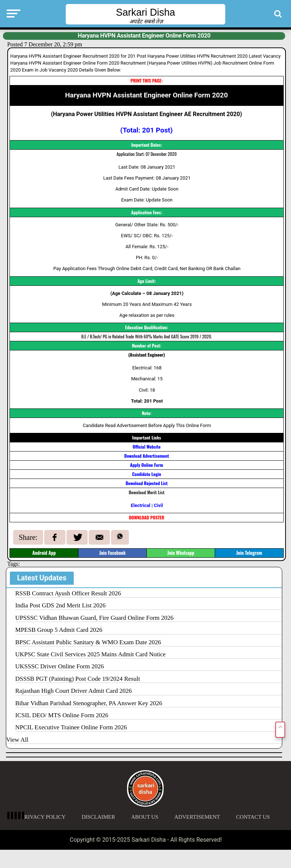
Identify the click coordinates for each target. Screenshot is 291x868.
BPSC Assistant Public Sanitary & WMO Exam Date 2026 (88, 642)
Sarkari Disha (145, 12)
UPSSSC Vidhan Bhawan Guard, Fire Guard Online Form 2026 (95, 618)
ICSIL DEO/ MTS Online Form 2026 (62, 715)
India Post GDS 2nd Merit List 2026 (60, 605)
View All (17, 740)
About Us (145, 817)
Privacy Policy (43, 817)
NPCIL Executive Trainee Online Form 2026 (71, 727)
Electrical (140, 505)
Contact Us (253, 817)
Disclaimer (99, 817)
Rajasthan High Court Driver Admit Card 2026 (74, 691)
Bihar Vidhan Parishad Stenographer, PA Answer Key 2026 (89, 703)
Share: (28, 537)
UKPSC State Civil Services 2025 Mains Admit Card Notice (91, 654)
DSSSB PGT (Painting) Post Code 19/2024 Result (78, 679)
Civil (158, 505)
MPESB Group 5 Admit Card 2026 (59, 630)
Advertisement (197, 817)
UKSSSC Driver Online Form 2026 (60, 666)
